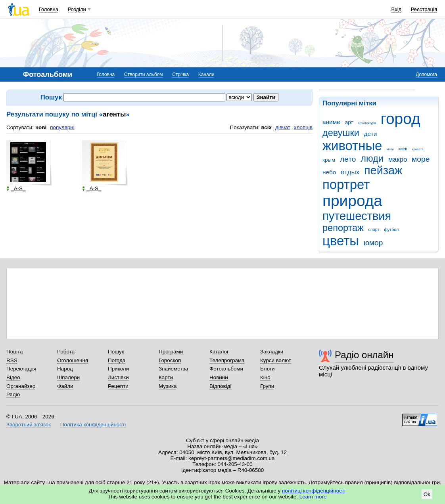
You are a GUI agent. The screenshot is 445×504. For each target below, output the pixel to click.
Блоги (268, 369)
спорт (374, 229)
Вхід (397, 9)
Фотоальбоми (226, 369)
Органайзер (21, 386)
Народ (65, 369)
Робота (66, 352)
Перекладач (21, 369)
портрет (346, 184)
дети (371, 134)
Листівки (118, 377)
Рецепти (118, 386)
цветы (341, 241)
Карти (166, 377)
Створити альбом (144, 74)
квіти (390, 149)
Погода (117, 360)
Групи (267, 386)
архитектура (367, 123)
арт (349, 122)
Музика (168, 386)
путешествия (357, 216)
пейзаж (383, 170)
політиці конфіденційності (314, 491)
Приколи (118, 369)
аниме (331, 122)
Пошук (116, 352)
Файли (65, 386)
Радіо (13, 394)
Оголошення (73, 360)
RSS (12, 360)
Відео (13, 377)
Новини (219, 377)
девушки (341, 133)
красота (418, 149)
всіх (266, 127)
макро (398, 159)
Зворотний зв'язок (29, 425)
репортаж (343, 228)
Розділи (77, 9)
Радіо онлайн (364, 355)
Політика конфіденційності (93, 425)
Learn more (313, 497)
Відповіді (221, 386)
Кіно (265, 377)
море (421, 159)
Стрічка (180, 74)
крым (329, 160)
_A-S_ (16, 189)
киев (403, 149)
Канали (206, 74)
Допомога (426, 74)
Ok (427, 494)
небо (329, 172)
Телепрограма (227, 360)
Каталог (219, 352)
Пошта (14, 352)
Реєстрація (424, 9)
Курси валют (276, 360)
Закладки (272, 352)
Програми (171, 352)
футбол (391, 229)
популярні (62, 127)
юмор (373, 243)
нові (41, 127)
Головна (49, 9)
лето (348, 159)
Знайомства (174, 369)
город (401, 119)
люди (372, 158)
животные (352, 146)
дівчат (283, 127)
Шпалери (68, 377)
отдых (350, 172)
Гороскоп (170, 360)
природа (352, 201)
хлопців (303, 127)
